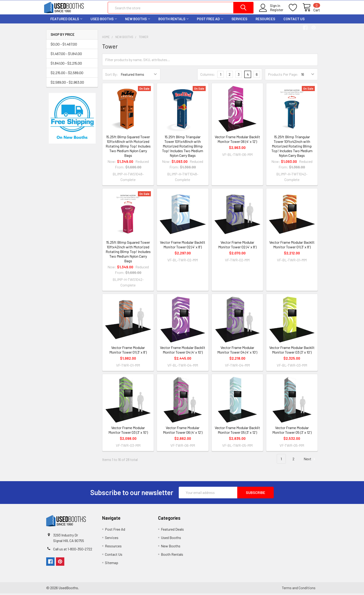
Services (239, 20)
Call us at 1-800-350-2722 (73, 551)
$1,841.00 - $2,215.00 (66, 65)
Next (310, 461)
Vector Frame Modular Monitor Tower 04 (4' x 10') (237, 351)
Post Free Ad (210, 20)
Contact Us (294, 20)
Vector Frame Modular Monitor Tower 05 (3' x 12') (292, 432)
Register (275, 11)
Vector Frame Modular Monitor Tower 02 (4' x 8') (237, 246)
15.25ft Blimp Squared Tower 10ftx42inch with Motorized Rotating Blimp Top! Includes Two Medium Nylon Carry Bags (128, 253)
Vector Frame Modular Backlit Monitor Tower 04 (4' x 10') (183, 351)
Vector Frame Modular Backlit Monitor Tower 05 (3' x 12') (237, 432)
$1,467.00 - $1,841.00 (66, 55)
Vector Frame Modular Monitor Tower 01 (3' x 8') (128, 351)
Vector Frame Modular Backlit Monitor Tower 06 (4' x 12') (237, 141)
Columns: (208, 76)
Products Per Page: (283, 76)
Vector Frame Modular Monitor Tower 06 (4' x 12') (183, 432)
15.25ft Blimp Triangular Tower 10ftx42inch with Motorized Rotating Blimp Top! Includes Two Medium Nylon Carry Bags (292, 148)
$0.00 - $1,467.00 (64, 46)
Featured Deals (66, 20)
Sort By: (112, 76)
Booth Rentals (173, 20)
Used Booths (104, 20)
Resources (265, 20)
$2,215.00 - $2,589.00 (67, 74)
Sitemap (112, 564)
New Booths (138, 20)
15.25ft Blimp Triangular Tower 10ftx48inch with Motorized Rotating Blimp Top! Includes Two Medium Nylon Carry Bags (183, 148)
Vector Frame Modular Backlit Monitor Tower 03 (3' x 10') (292, 351)
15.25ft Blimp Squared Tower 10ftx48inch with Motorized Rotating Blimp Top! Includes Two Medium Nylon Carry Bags (128, 148)
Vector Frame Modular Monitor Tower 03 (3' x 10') (128, 432)
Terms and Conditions (299, 589)
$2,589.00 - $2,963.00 (67, 84)
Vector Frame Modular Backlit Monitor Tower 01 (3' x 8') (292, 246)
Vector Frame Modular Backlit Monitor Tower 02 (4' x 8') (183, 246)
